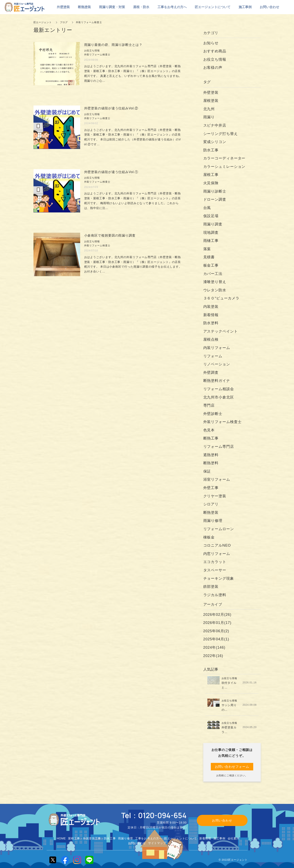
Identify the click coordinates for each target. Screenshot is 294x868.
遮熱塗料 (211, 455)
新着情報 (211, 315)
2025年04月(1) (216, 639)
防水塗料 (211, 323)
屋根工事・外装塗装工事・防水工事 (92, 838)
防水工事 (211, 150)
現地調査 (211, 233)
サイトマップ (157, 843)
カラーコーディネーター (224, 158)
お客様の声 (213, 68)
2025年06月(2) (216, 631)
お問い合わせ (137, 843)
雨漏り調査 (213, 224)
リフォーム (213, 356)
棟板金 (209, 537)
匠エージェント (43, 22)
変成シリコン (215, 142)
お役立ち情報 (215, 59)
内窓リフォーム (217, 554)
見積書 (209, 257)
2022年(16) (213, 656)
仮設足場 (211, 216)
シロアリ (211, 504)
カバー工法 (213, 274)
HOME (61, 838)
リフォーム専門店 (219, 447)
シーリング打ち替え (221, 134)
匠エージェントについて (181, 838)
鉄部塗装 (211, 587)
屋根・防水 (141, 7)
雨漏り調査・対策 (112, 7)
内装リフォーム (217, 348)
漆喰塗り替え (215, 282)
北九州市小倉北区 (219, 397)
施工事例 (219, 838)
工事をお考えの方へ (149, 838)
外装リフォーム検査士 (222, 422)
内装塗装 (211, 307)
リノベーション (217, 364)
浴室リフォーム (217, 479)
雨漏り (209, 117)
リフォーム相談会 (219, 389)
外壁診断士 (213, 414)
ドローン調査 (215, 199)
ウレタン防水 (215, 290)
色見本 (209, 430)
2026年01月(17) (217, 623)
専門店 (209, 405)
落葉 (207, 249)
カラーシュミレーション (224, 167)
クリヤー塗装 (215, 496)
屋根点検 (211, 339)
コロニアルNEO (217, 545)
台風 (207, 208)
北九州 (209, 109)
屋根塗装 (211, 101)
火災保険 (211, 183)
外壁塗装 (213, 93)
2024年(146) (214, 647)
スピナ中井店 (215, 125)
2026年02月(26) (217, 615)
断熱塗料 (211, 463)
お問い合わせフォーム (232, 767)
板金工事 (213, 265)
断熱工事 (211, 438)
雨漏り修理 (213, 521)
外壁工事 (211, 488)
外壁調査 (211, 373)
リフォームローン (219, 529)
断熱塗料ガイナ (217, 381)
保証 (207, 471)
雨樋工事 (211, 241)
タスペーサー (215, 570)
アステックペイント (221, 331)
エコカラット (215, 562)
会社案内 (234, 838)
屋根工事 (211, 175)
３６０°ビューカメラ (221, 298)
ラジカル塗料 (215, 595)
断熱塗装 (211, 513)
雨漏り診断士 (215, 191)
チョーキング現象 (219, 578)
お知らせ (211, 43)
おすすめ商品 (215, 51)
